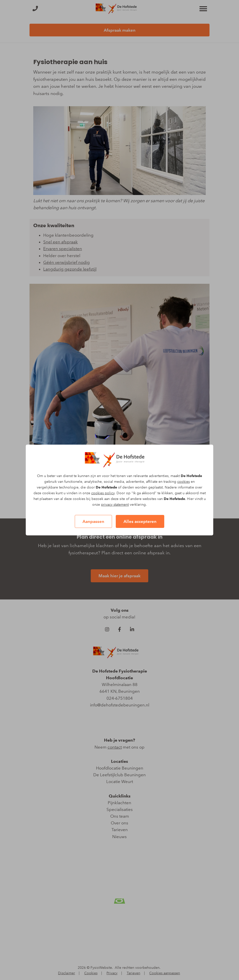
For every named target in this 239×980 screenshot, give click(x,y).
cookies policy (103, 493)
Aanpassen (93, 521)
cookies (183, 482)
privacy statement (115, 505)
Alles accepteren (140, 521)
